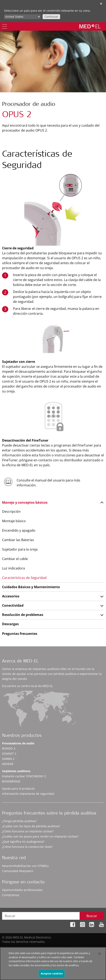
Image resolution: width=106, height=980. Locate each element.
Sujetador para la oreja (20, 549)
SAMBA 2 (8, 759)
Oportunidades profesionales (22, 890)
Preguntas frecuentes (20, 634)
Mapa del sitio (43, 948)
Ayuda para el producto (18, 789)
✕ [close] (101, 4)
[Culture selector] (22, 17)
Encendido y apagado (19, 530)
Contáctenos (11, 895)
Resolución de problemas (23, 615)
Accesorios (11, 596)
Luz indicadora (13, 568)
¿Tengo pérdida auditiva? (19, 821)
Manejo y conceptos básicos (25, 502)
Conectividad (13, 605)
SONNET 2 (9, 754)
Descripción (11, 511)
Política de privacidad (71, 948)
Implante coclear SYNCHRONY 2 (24, 776)
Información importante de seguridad (28, 794)
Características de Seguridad (24, 578)
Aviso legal (97, 948)
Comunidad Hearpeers (18, 871)
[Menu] (5, 26)
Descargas (10, 624)
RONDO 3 (9, 748)
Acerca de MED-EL (20, 661)
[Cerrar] (99, 956)
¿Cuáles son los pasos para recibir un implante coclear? (40, 836)
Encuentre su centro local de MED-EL (27, 686)
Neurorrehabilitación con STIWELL (26, 866)
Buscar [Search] (92, 916)
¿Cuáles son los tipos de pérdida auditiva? (31, 826)
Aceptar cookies (52, 975)
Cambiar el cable (15, 559)
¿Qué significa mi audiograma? (23, 842)
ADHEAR (8, 764)
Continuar (51, 17)
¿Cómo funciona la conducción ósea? (27, 847)
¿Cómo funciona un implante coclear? (28, 831)
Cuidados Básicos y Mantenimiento (31, 587)
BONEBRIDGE (11, 781)
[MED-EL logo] (90, 26)
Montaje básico (14, 521)
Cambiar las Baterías (18, 540)
